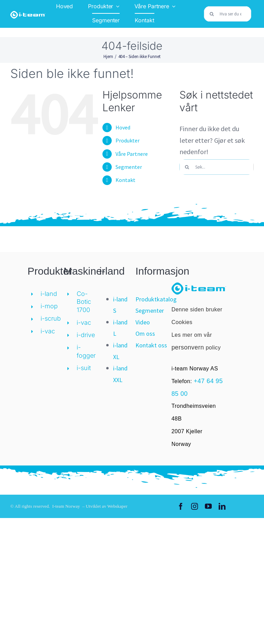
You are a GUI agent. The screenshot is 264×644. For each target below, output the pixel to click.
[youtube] (208, 506)
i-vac (48, 331)
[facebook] (181, 506)
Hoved (123, 127)
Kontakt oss (151, 345)
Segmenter (129, 167)
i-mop (49, 306)
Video (143, 322)
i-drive (86, 335)
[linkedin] (222, 506)
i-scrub (51, 318)
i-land (49, 294)
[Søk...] (217, 167)
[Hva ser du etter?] (228, 14)
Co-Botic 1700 (84, 302)
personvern (188, 347)
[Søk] (212, 14)
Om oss (145, 333)
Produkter (128, 140)
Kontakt (125, 180)
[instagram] (195, 506)
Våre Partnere (132, 154)
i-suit (84, 368)
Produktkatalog (156, 299)
